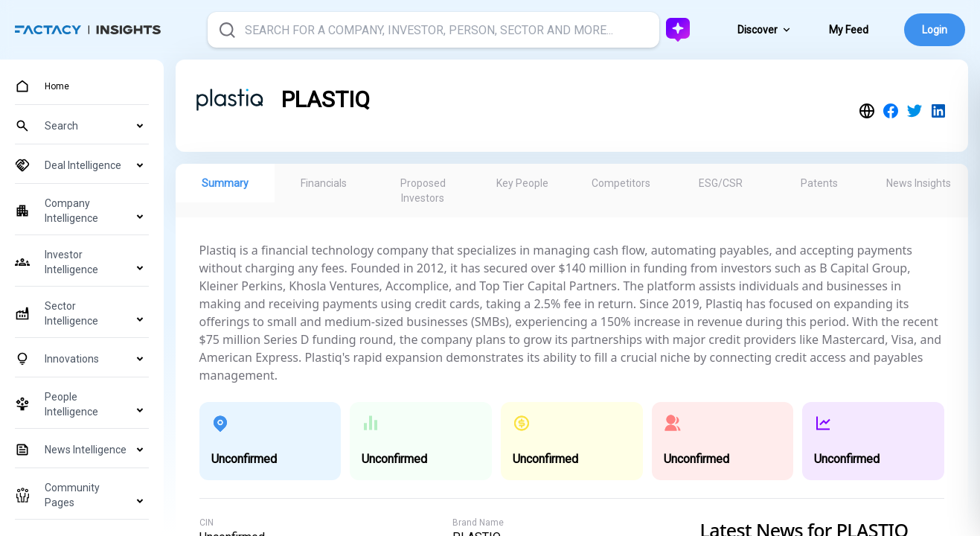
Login (935, 30)
